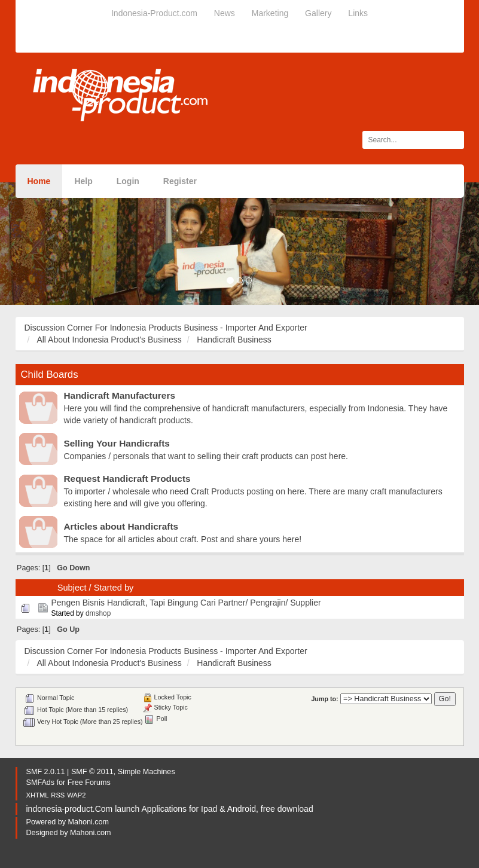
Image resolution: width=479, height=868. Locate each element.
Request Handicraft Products (127, 479)
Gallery (318, 13)
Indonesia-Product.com (154, 13)
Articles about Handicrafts (121, 526)
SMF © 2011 (92, 772)
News (225, 13)
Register (180, 181)
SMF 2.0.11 (46, 772)
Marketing (270, 13)
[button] (36, 244)
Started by (114, 588)
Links (358, 13)
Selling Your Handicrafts (117, 443)
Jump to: (324, 699)
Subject (72, 588)
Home (39, 181)
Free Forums (89, 783)
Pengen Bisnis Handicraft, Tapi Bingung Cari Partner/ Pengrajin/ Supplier (186, 603)
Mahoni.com (89, 822)
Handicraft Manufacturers (120, 395)
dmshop (98, 613)
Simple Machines (147, 772)
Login (128, 181)
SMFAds (41, 783)
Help (83, 181)
